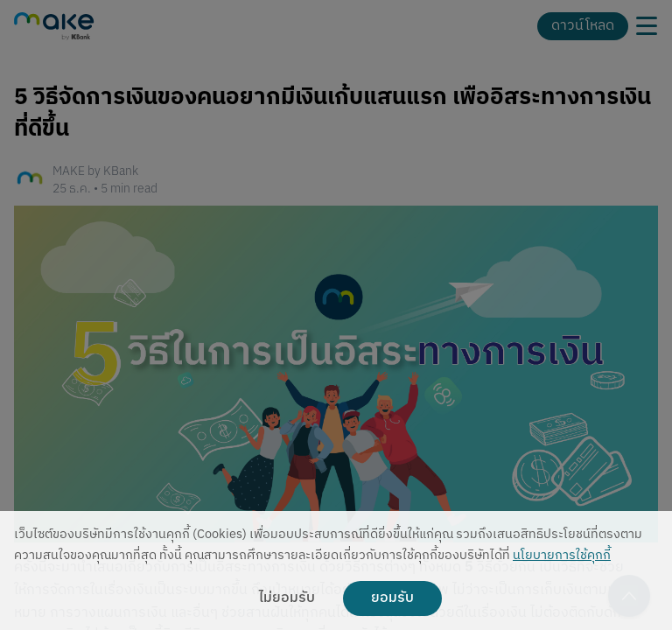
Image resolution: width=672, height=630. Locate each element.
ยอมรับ (392, 598)
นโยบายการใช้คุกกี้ (562, 556)
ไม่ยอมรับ (287, 598)
